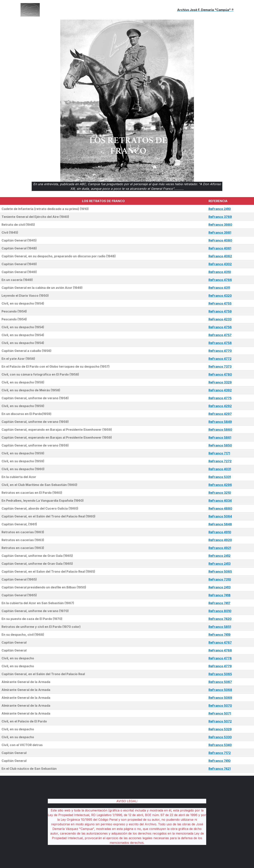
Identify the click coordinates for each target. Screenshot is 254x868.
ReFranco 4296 (220, 485)
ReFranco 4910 (220, 532)
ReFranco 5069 (220, 698)
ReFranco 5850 (220, 445)
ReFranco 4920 (220, 540)
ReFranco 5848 (220, 524)
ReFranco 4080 (220, 240)
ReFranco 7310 (220, 579)
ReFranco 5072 (220, 721)
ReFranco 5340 (220, 745)
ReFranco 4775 (220, 398)
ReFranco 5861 (220, 437)
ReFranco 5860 (220, 430)
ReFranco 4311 (219, 288)
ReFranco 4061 (220, 248)
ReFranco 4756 (220, 327)
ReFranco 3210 (220, 493)
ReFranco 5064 (220, 516)
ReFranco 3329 (220, 382)
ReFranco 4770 (220, 351)
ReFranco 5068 (220, 690)
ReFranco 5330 (220, 737)
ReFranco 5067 (220, 682)
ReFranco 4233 (220, 319)
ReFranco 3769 (220, 217)
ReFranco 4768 (220, 650)
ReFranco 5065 (220, 571)
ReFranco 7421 (220, 769)
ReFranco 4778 (220, 658)
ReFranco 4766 (220, 280)
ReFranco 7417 (219, 603)
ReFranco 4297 (220, 414)
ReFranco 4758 (220, 343)
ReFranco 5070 (220, 706)
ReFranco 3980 (220, 225)
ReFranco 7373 (220, 367)
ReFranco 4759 (220, 311)
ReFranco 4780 (220, 374)
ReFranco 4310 (220, 272)
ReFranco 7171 (219, 453)
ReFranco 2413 (220, 564)
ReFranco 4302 (220, 264)
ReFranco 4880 (220, 508)
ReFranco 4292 (220, 406)
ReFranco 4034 (220, 501)
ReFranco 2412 (220, 556)
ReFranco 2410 (220, 209)
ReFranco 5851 (220, 627)
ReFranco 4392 (220, 390)
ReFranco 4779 (220, 666)
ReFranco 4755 (220, 303)
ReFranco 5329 (220, 729)
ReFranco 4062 (220, 256)
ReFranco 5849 (220, 422)
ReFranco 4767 (220, 642)
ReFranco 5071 (220, 713)
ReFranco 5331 (220, 477)
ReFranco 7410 (220, 761)
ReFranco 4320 (220, 296)
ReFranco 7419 (220, 635)
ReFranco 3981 (220, 232)
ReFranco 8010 (220, 611)
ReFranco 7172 (220, 753)
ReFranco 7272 (220, 461)
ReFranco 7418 (220, 595)
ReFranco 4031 (220, 469)
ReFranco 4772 (220, 359)
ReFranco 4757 (220, 335)
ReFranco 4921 (220, 548)
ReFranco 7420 (220, 619)
